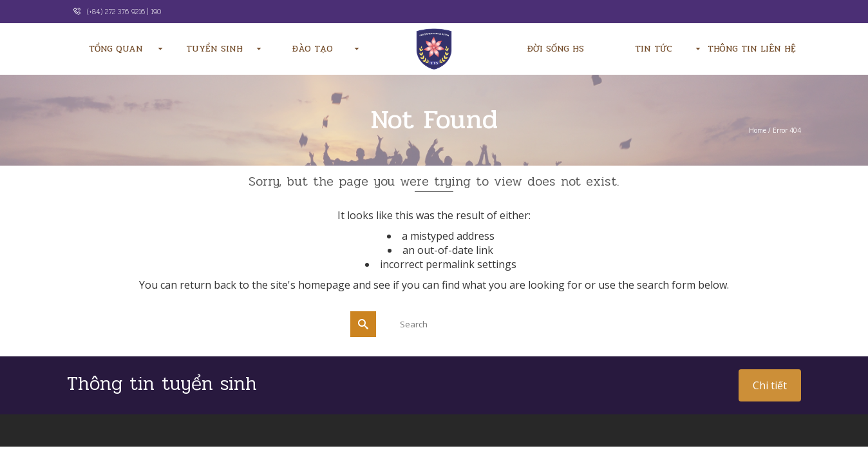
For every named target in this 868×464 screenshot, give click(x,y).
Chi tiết (770, 385)
